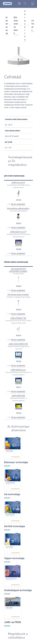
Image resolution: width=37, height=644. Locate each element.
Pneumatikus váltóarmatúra (18, 208)
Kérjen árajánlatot (18, 204)
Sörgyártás (25, 25)
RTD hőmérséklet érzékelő (18, 295)
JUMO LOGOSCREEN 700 (18, 344)
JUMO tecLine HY (18, 182)
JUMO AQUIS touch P (18, 232)
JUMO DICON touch (18, 370)
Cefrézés (33, 25)
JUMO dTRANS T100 (18, 318)
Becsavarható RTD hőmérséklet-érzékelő (18, 270)
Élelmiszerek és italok (16, 25)
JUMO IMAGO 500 (18, 396)
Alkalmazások (7, 25)
